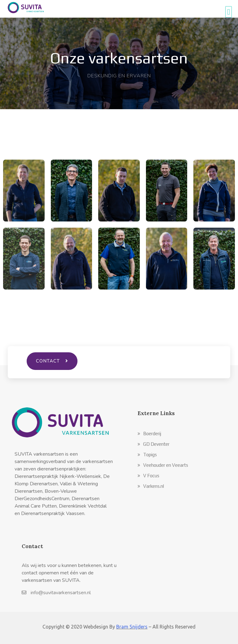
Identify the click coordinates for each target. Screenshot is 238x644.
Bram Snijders (132, 627)
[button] (149, 434)
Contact (32, 546)
